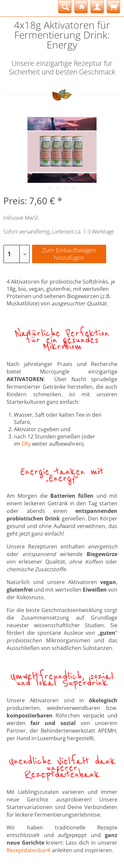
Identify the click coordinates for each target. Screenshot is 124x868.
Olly (26, 444)
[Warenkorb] (113, 7)
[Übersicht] (81, 7)
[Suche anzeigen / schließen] (65, 7)
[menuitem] (65, 7)
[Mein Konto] (97, 7)
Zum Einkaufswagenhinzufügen (69, 254)
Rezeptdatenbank (29, 850)
